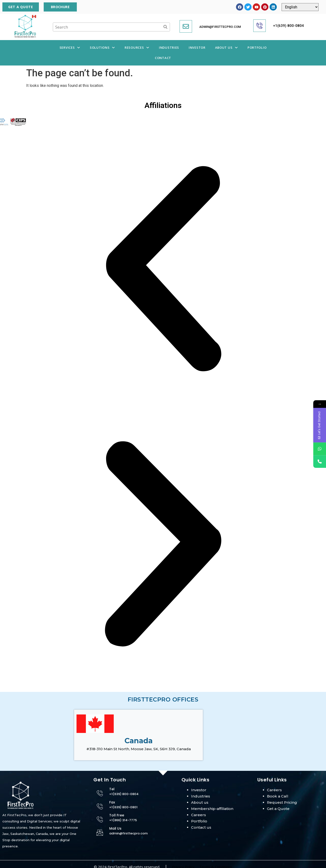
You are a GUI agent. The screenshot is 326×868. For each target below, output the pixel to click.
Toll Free (117, 815)
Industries (169, 48)
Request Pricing (282, 802)
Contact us (201, 827)
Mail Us (115, 828)
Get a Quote (278, 809)
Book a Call (278, 796)
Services (70, 48)
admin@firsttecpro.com (220, 27)
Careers (199, 815)
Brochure (60, 7)
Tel (112, 789)
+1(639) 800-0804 (288, 26)
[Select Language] (300, 7)
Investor (197, 48)
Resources (137, 48)
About (197, 802)
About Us (226, 48)
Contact (163, 58)
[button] (70, 48)
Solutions (102, 48)
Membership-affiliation (212, 809)
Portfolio (257, 48)
